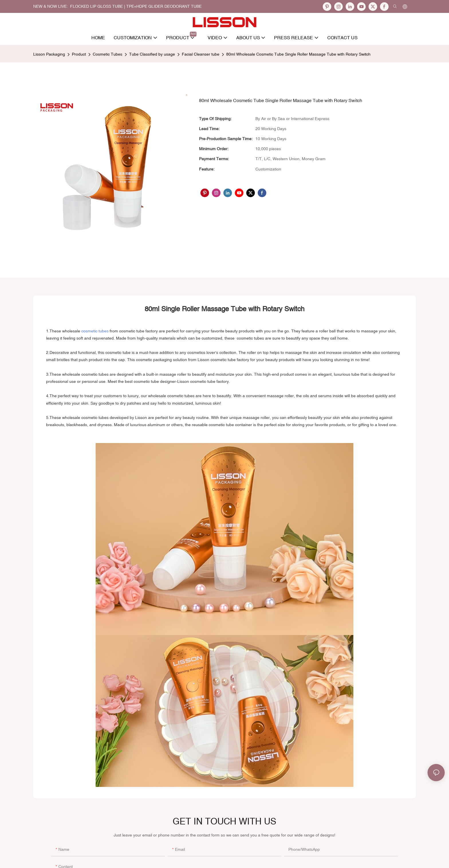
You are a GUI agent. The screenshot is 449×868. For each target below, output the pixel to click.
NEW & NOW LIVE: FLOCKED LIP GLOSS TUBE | (80, 6)
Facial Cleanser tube (201, 54)
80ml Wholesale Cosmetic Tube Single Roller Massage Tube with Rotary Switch (298, 54)
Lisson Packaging (49, 54)
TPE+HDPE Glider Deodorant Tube (164, 6)
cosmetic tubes (95, 331)
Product (79, 54)
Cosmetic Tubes (108, 54)
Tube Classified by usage (152, 54)
